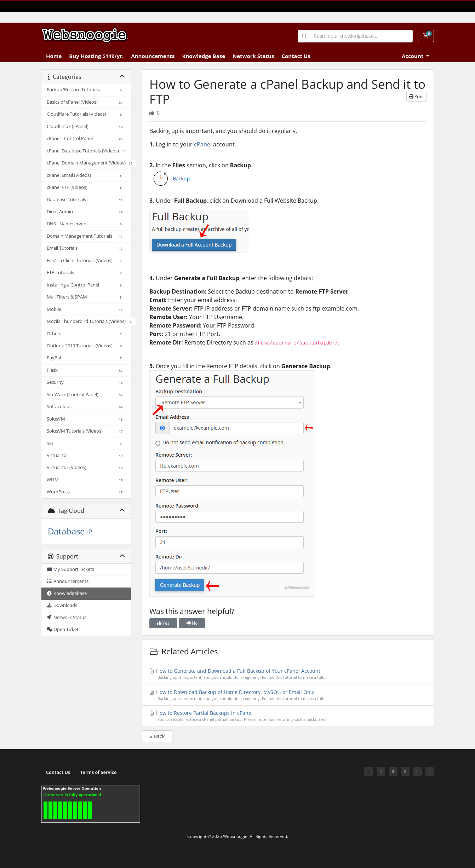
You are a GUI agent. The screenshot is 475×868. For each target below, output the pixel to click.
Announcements (153, 56)
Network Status (253, 56)
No (192, 623)
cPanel (203, 144)
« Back (157, 736)
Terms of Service (98, 772)
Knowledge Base (204, 56)
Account (413, 56)
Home (54, 56)
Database (66, 531)
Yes (163, 623)
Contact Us (296, 56)
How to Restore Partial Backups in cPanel (288, 716)
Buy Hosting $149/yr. (96, 56)
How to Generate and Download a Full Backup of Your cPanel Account (288, 674)
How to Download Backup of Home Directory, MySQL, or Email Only (288, 695)
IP (89, 532)
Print (416, 96)
